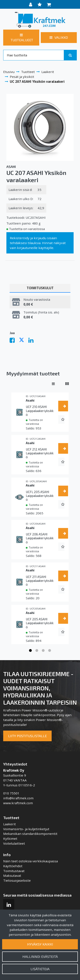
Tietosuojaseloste (17, 880)
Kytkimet (10, 838)
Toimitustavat (14, 871)
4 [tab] (50, 651)
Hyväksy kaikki (40, 944)
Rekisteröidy (20, 238)
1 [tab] (31, 651)
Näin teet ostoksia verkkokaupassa (31, 861)
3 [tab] (43, 651)
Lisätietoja (40, 969)
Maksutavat (12, 876)
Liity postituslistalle (27, 736)
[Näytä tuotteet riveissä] (53, 384)
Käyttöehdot (13, 866)
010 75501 (11, 793)
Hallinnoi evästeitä (40, 956)
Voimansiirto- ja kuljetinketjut (26, 829)
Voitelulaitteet (14, 843)
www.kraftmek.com (18, 803)
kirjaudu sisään (45, 238)
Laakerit (9, 824)
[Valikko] (59, 37)
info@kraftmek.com (18, 798)
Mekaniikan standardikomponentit (30, 834)
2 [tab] (37, 651)
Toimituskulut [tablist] (40, 288)
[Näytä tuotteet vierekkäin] (67, 384)
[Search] (34, 55)
